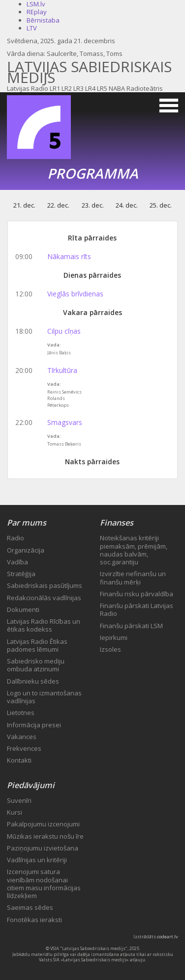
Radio (15, 538)
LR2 (67, 88)
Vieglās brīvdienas (75, 294)
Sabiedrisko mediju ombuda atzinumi (36, 665)
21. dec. (24, 205)
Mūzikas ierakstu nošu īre (45, 836)
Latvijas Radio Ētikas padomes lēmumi (37, 645)
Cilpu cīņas (64, 331)
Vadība (17, 562)
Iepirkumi (114, 637)
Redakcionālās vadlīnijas (44, 598)
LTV (32, 28)
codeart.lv (168, 937)
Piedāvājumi (31, 785)
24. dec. (127, 205)
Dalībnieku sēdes (33, 681)
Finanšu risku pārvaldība (137, 594)
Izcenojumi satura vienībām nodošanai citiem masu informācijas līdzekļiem (44, 884)
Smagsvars (65, 422)
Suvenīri (19, 800)
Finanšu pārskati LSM (131, 626)
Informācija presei (34, 725)
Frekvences (24, 748)
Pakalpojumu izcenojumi (43, 824)
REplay (37, 12)
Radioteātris (145, 88)
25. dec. (161, 205)
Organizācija (26, 550)
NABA (117, 88)
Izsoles (110, 649)
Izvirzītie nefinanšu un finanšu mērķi (133, 578)
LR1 (55, 88)
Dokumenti (23, 609)
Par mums (27, 523)
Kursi (15, 812)
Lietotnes (21, 713)
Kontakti (19, 760)
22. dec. (58, 205)
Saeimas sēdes (30, 907)
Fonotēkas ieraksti (34, 920)
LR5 (102, 88)
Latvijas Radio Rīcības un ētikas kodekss (44, 625)
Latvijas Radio (28, 88)
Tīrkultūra (62, 370)
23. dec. (93, 205)
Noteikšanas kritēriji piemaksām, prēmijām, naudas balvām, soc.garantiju (134, 550)
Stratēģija (21, 574)
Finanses (117, 523)
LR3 (78, 88)
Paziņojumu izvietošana (43, 848)
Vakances (22, 737)
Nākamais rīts (69, 256)
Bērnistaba (43, 20)
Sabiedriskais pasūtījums (45, 585)
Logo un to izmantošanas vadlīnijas (44, 697)
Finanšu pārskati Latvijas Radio (137, 609)
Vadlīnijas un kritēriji (37, 860)
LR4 (90, 88)
